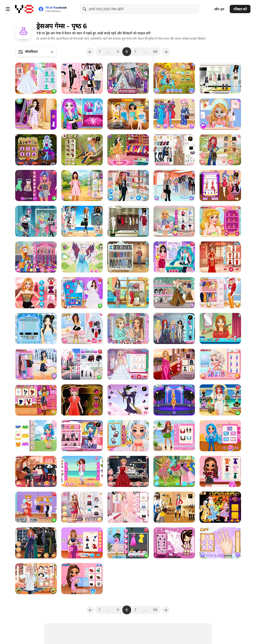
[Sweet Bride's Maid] (36, 328)
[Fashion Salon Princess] (36, 114)
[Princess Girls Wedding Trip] (36, 78)
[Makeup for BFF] (128, 328)
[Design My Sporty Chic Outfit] (128, 185)
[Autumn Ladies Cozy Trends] (36, 400)
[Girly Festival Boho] (174, 293)
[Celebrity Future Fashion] (82, 543)
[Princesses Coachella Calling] (82, 328)
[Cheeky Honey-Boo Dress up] (174, 543)
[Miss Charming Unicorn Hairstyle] (82, 114)
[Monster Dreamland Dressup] (36, 150)
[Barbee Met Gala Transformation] (174, 364)
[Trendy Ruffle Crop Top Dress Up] (36, 507)
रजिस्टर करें (240, 9)
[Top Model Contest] (220, 185)
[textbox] (36, 52)
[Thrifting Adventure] (128, 293)
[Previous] (90, 52)
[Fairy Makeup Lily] (82, 257)
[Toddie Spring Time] (36, 436)
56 (155, 52)
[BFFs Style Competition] (220, 293)
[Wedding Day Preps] (128, 78)
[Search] (85, 9)
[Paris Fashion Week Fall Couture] (82, 579)
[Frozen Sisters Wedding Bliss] (128, 364)
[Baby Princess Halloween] (220, 507)
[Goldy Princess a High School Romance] (220, 114)
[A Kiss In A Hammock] (82, 150)
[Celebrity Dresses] (128, 221)
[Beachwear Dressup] (220, 78)
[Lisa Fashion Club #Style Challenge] (36, 293)
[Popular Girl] (36, 471)
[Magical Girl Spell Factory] (174, 257)
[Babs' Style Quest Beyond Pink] (82, 507)
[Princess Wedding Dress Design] (82, 293)
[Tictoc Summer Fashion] (128, 436)
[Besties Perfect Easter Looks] (82, 185)
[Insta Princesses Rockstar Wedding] (128, 471)
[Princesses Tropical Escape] (220, 543)
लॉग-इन (219, 9)
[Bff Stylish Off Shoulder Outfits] (220, 471)
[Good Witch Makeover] (128, 400)
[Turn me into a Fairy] (174, 471)
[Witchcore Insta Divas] (36, 543)
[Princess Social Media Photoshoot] (174, 400)
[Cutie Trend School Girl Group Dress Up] (82, 436)
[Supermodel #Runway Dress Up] (128, 543)
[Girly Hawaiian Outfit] (82, 471)
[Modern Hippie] (220, 150)
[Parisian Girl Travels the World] (36, 364)
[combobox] (36, 52)
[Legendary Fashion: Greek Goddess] (220, 400)
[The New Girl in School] (174, 185)
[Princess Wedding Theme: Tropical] (220, 221)
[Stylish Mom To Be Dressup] (174, 150)
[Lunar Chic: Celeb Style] (220, 257)
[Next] (166, 52)
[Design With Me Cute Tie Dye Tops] (220, 436)
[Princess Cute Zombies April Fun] (36, 221)
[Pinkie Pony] (36, 257)
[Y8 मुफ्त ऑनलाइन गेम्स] (24, 9)
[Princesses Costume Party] (220, 364)
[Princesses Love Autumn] (36, 579)
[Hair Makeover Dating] (220, 328)
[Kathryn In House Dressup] (174, 507)
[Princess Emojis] (174, 328)
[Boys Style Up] (128, 257)
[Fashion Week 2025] (128, 507)
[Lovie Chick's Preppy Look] (174, 221)
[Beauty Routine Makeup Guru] (36, 185)
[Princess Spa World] (128, 114)
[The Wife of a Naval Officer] (82, 221)
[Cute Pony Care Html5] (174, 78)
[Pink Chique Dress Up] (82, 78)
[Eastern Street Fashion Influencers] (82, 364)
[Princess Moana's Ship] (174, 436)
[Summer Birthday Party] (128, 150)
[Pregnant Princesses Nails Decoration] (174, 114)
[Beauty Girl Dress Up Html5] (82, 400)
